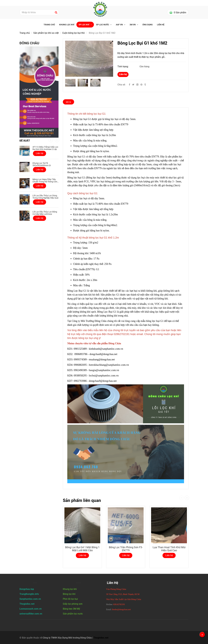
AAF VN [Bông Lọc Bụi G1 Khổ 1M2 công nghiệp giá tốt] (120, 25)
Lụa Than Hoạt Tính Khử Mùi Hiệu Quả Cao (169, 549)
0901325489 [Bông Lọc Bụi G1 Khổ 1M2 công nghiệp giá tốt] (80, 349)
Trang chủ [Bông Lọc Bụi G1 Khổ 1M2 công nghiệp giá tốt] (49, 25)
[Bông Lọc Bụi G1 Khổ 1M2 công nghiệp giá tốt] (142, 85)
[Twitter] (133, 85)
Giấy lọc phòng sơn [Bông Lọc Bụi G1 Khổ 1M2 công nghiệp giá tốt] (73, 604)
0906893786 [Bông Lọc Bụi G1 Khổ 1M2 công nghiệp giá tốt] (81, 354)
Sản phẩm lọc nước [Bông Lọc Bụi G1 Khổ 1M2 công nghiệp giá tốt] (73, 614)
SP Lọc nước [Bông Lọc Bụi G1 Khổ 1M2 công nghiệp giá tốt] (103, 25)
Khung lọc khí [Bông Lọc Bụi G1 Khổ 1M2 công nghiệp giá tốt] (67, 25)
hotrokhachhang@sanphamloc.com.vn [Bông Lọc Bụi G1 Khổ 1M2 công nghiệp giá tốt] (109, 365)
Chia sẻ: (121, 85)
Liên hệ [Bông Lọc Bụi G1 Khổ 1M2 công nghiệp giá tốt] (123, 74)
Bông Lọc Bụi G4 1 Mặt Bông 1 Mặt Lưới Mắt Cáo (82, 549)
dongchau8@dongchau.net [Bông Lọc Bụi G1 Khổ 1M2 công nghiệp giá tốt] (104, 354)
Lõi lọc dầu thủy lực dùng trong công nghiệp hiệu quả (45, 197)
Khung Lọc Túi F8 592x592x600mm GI (42, 164)
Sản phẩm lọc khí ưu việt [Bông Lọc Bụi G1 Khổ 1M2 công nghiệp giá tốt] (46, 33)
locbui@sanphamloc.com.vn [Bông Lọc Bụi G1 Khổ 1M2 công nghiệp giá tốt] (104, 376)
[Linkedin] (137, 85)
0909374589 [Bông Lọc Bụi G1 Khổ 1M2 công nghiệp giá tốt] (80, 359)
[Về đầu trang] (202, 635)
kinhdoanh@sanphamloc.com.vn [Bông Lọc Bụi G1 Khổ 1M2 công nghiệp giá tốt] (106, 349)
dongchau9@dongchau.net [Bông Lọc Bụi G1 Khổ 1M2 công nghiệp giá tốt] (103, 381)
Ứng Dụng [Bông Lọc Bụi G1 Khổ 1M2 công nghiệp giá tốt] (148, 25)
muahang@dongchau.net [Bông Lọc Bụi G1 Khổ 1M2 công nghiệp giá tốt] (102, 359)
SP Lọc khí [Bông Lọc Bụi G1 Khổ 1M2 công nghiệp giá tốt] (84, 25)
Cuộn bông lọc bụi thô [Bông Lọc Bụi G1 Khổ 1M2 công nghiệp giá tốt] (73, 33)
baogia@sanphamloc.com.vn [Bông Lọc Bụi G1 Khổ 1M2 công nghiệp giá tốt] (104, 370)
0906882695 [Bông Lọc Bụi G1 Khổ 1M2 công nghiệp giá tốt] (80, 365)
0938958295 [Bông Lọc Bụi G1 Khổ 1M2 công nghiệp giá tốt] (80, 376)
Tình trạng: (123, 66)
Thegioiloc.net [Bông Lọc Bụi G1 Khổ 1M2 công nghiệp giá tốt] (101, 638)
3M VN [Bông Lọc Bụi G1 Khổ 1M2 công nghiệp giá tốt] (133, 25)
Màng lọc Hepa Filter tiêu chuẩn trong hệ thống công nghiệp (45, 182)
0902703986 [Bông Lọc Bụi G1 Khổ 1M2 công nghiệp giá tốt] (80, 381)
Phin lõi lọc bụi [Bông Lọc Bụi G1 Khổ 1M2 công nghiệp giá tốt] (70, 599)
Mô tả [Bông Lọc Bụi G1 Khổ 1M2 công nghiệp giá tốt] (68, 102)
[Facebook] (129, 85)
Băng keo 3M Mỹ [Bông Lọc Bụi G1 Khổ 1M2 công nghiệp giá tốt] (71, 609)
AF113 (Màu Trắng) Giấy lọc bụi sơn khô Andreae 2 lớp (45, 148)
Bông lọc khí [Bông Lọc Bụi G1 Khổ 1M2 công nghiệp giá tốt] (69, 594)
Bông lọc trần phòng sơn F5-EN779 (126, 549)
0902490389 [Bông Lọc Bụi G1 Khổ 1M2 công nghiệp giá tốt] (80, 370)
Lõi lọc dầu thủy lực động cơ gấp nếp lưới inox (45, 213)
